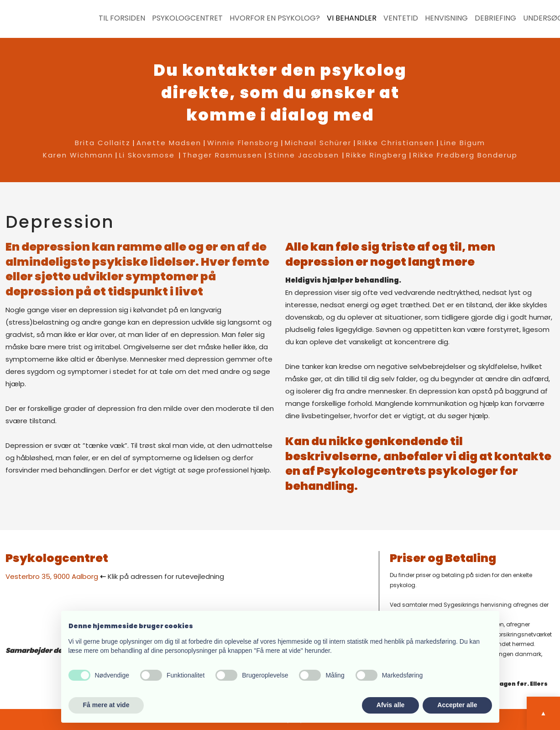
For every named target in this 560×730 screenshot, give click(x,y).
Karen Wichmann (78, 155)
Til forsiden (122, 18)
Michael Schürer (318, 143)
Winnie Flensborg (243, 143)
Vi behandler (352, 18)
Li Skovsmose (147, 155)
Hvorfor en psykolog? (275, 18)
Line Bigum (463, 143)
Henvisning (446, 18)
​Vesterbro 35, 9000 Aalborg (52, 576)
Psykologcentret (187, 18)
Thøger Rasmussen (222, 155)
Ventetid (401, 18)
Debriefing (495, 18)
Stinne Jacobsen (305, 155)
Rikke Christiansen (396, 143)
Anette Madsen (169, 143)
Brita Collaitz (103, 143)
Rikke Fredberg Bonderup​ (465, 155)
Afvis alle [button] (390, 705)
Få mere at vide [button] (106, 705)
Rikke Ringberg (377, 155)
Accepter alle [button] (457, 705)
